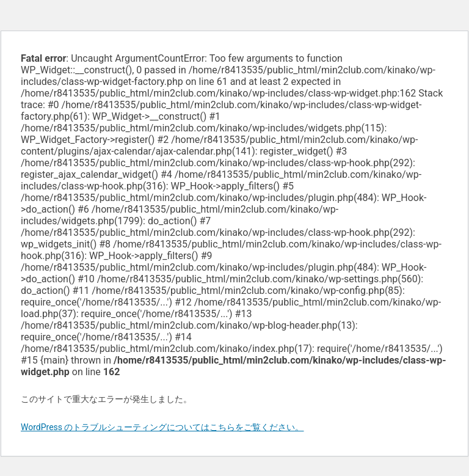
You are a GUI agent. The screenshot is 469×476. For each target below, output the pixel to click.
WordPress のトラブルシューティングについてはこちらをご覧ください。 (162, 427)
